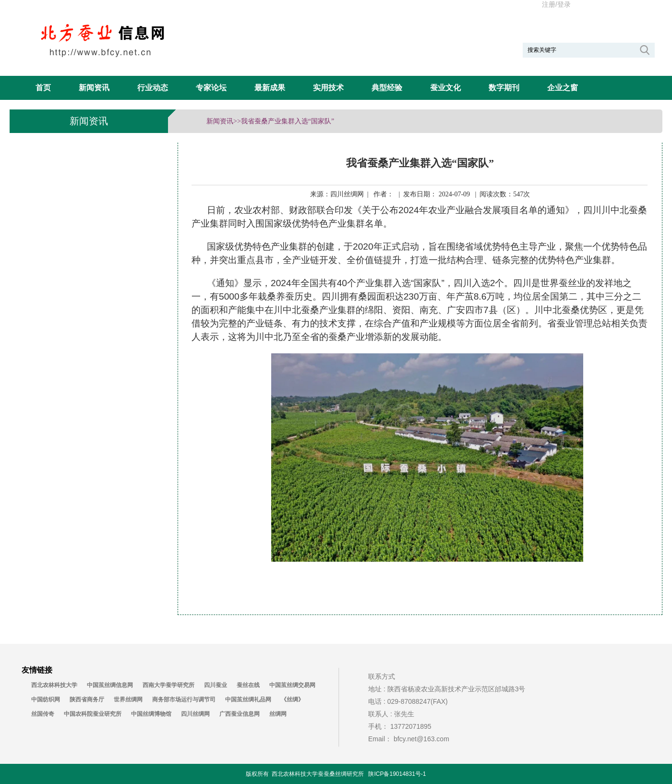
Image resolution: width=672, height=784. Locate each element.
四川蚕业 (216, 685)
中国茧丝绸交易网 (292, 685)
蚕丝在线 (248, 685)
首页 (43, 88)
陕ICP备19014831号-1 (397, 774)
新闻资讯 (94, 88)
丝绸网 (278, 714)
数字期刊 (504, 88)
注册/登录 (556, 4)
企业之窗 (563, 88)
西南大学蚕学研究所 (168, 685)
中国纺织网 (46, 700)
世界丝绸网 (128, 700)
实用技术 (328, 88)
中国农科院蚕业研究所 (93, 714)
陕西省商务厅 (87, 700)
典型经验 (387, 88)
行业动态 (153, 88)
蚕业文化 (445, 88)
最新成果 (270, 88)
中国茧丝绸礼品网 (248, 700)
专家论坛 (211, 88)
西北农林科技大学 (54, 685)
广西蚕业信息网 (240, 714)
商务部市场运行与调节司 (184, 700)
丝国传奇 (43, 714)
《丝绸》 (292, 700)
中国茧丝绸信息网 (110, 685)
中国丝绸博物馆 (151, 714)
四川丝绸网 (195, 714)
